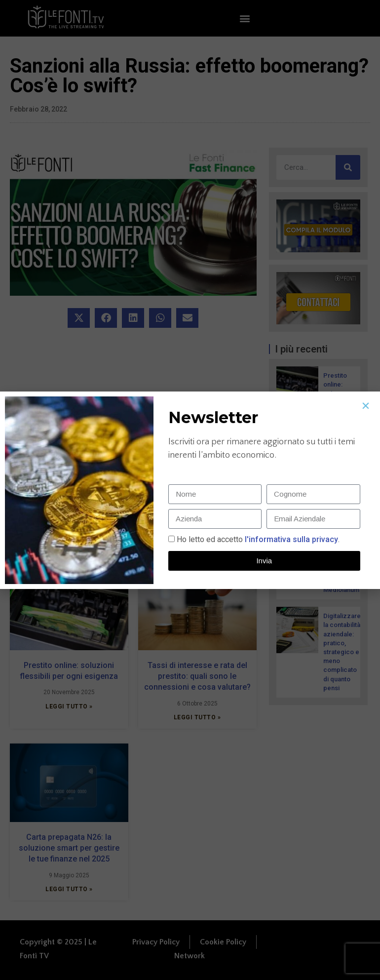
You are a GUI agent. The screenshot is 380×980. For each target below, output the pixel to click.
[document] (190, 490)
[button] (366, 406)
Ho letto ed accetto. (258, 539)
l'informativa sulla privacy (290, 539)
